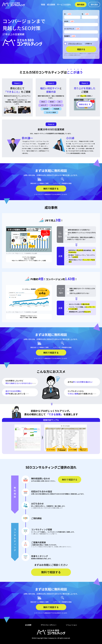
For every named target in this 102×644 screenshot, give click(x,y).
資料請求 (94, 4)
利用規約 (71, 55)
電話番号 (70, 36)
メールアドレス (72, 29)
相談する (81, 49)
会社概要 (28, 625)
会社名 (69, 21)
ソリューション (71, 625)
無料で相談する (70, 479)
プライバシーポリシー (75, 44)
